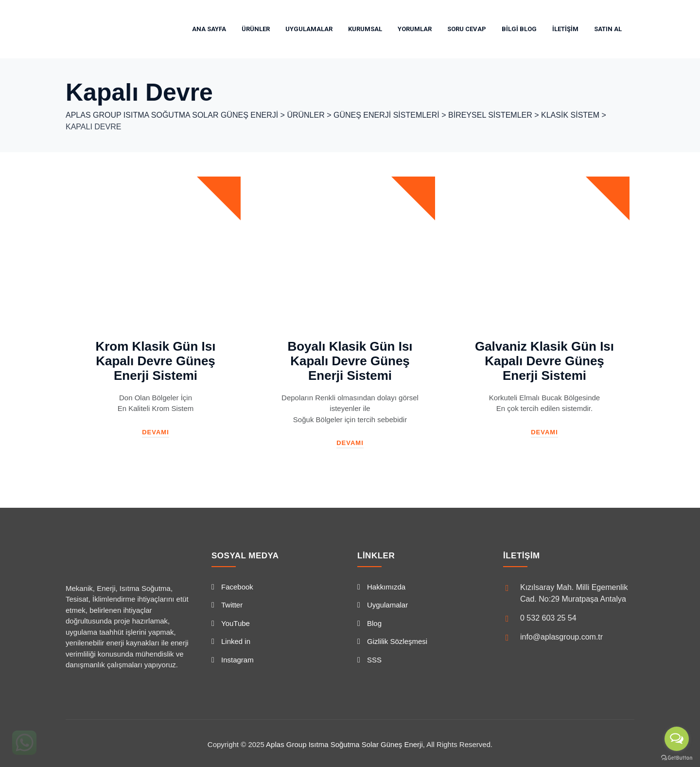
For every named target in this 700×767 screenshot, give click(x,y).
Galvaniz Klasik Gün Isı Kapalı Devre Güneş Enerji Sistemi (544, 361)
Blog (374, 623)
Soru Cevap (467, 29)
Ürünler (256, 29)
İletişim (565, 29)
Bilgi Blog (519, 29)
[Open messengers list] (677, 739)
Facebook (237, 587)
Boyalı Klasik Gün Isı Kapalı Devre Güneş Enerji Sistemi (350, 361)
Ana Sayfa (209, 29)
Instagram (237, 660)
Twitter (232, 605)
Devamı (156, 432)
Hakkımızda (386, 587)
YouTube (236, 623)
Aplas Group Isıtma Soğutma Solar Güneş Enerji (344, 744)
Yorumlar (415, 29)
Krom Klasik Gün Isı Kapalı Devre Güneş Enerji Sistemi (155, 361)
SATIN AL (608, 29)
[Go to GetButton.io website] (677, 757)
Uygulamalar (309, 29)
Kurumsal (365, 29)
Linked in (236, 641)
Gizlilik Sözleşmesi (397, 641)
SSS (374, 660)
